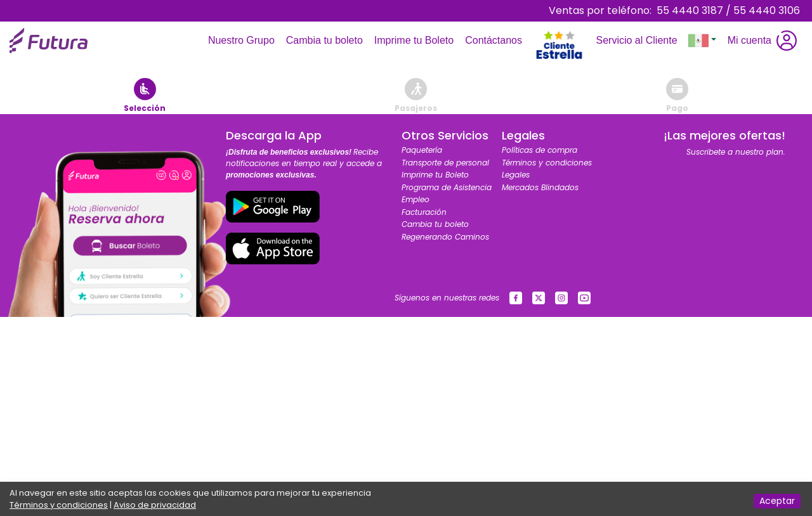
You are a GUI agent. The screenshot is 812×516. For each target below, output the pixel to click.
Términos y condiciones (547, 163)
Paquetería (422, 150)
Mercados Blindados (540, 187)
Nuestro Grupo (244, 40)
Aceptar (777, 501)
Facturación (424, 212)
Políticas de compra (540, 150)
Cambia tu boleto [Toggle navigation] (327, 40)
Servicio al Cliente (639, 40)
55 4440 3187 (690, 10)
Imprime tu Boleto (435, 175)
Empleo (416, 199)
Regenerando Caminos (445, 237)
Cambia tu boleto (435, 224)
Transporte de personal (445, 163)
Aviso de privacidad (155, 505)
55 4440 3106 (767, 10)
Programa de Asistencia (447, 187)
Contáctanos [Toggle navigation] (496, 40)
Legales (516, 175)
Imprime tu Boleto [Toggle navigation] (416, 40)
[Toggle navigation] (559, 16)
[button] (702, 41)
